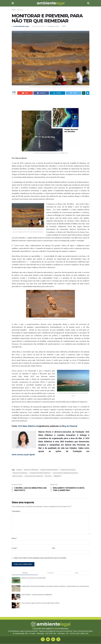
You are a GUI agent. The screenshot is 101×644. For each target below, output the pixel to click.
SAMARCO (57, 476)
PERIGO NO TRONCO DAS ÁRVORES (34, 578)
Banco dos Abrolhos (31, 470)
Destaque (20, 10)
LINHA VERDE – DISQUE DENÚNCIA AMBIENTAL (37, 595)
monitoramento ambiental (34, 476)
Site (54, 548)
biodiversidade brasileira (49, 470)
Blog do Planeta (69, 426)
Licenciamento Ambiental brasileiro (65, 473)
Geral (57, 26)
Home (14, 10)
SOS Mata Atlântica (27, 426)
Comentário (16, 511)
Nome (15, 539)
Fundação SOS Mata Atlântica (40, 473)
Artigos (19, 470)
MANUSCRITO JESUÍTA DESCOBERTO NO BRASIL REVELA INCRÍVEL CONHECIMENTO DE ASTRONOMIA (55, 586)
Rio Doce (48, 476)
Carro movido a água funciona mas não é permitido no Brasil (40, 603)
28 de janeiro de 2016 (39, 26)
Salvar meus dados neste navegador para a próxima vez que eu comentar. (40, 558)
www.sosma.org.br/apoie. (24, 455)
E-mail (15, 548)
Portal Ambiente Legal (21, 26)
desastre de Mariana (20, 473)
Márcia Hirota (18, 476)
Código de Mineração (68, 470)
